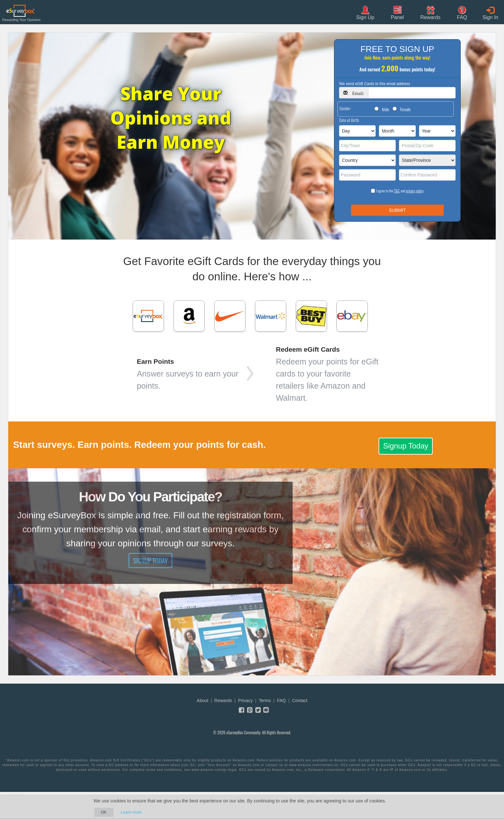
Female (405, 109)
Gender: (345, 108)
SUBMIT (398, 210)
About (203, 700)
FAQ (281, 700)
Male (385, 109)
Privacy (245, 700)
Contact (300, 700)
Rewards (223, 700)
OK (104, 812)
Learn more (131, 812)
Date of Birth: (349, 120)
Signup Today (406, 446)
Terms (265, 700)
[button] (430, 12)
